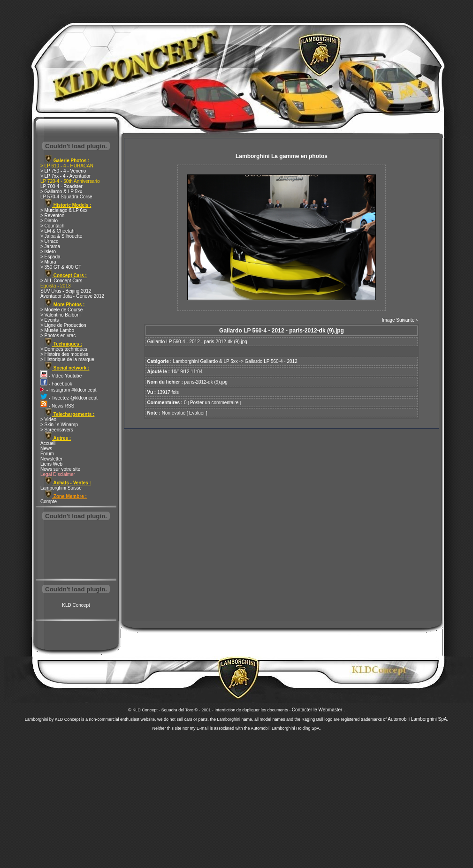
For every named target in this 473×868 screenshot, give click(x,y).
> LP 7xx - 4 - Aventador (65, 176)
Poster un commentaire (214, 403)
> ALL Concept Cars (61, 281)
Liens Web (51, 464)
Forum (47, 454)
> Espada (50, 257)
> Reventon (52, 215)
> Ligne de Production (63, 325)
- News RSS (57, 406)
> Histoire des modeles (64, 354)
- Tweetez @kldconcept (69, 398)
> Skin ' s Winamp (59, 425)
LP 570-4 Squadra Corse (66, 197)
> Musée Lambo (57, 330)
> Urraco (50, 241)
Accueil (48, 443)
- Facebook (56, 384)
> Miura (48, 262)
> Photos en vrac (58, 336)
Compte (49, 502)
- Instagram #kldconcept (69, 390)
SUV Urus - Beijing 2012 (66, 291)
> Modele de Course (61, 310)
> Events (50, 320)
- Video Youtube (61, 376)
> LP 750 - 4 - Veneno (63, 171)
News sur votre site (60, 469)
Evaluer (197, 413)
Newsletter (51, 459)
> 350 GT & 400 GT (61, 267)
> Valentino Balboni (61, 315)
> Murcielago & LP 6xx (64, 210)
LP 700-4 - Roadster (61, 186)
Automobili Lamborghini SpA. (418, 719)
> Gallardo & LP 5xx (61, 192)
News (46, 449)
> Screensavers (57, 430)
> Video (48, 419)
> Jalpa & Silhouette (61, 236)
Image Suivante (398, 320)
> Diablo (49, 221)
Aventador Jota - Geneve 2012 (72, 296)
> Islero (48, 252)
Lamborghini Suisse (61, 488)
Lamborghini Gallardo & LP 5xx (206, 361)
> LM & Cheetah (57, 231)
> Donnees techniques (64, 349)
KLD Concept (76, 605)
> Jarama (50, 246)
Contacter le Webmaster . (318, 710)
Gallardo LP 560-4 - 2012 (271, 361)
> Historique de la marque (67, 359)
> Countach (52, 226)
